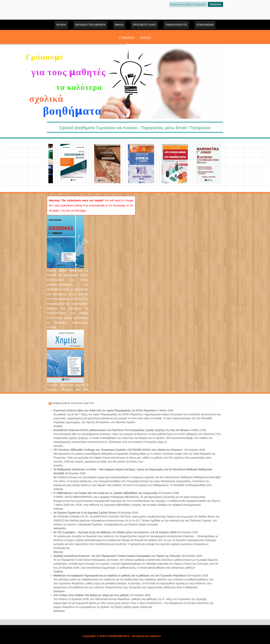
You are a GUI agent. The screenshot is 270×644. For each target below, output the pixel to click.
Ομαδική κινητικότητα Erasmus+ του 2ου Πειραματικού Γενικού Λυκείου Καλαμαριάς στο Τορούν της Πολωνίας (117, 556)
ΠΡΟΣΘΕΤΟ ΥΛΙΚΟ (144, 25)
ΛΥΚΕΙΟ (145, 38)
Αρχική (61, 25)
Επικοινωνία (205, 25)
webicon (155, 636)
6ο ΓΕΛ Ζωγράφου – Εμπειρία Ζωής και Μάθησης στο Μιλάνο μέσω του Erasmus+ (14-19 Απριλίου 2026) (115, 532)
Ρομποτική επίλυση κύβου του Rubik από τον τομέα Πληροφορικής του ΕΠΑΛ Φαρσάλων (105, 410)
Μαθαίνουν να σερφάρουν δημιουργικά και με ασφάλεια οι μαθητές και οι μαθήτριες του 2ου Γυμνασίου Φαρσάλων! (120, 576)
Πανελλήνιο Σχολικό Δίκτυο (73, 403)
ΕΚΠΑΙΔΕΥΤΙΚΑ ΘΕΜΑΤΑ (90, 25)
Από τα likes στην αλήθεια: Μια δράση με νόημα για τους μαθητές (91, 595)
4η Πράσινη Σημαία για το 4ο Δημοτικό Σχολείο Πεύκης (85, 513)
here (83, 211)
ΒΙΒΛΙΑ (119, 25)
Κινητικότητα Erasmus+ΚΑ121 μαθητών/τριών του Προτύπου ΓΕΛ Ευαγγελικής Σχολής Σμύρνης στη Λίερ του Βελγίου (121, 430)
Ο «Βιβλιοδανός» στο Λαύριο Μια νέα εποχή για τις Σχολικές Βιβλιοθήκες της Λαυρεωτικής (106, 493)
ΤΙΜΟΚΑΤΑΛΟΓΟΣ (176, 25)
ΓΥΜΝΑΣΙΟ (127, 38)
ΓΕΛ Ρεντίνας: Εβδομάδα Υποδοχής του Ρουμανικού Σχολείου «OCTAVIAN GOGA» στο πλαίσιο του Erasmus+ (119, 450)
